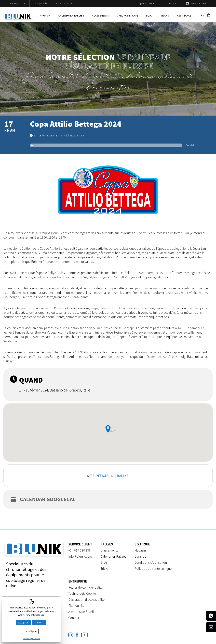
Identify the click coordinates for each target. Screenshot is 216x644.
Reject (39, 623)
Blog (149, 15)
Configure (31, 631)
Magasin (45, 15)
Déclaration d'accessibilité (86, 599)
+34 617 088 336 (64, 3)
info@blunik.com (43, 3)
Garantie (140, 556)
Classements (100, 15)
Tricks (165, 15)
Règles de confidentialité (85, 587)
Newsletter (199, 3)
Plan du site (76, 606)
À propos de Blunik (148, 3)
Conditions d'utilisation (151, 562)
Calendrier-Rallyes (71, 15)
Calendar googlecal (43, 499)
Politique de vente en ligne (153, 568)
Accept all (23, 623)
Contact (172, 3)
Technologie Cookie (82, 593)
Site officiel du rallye (108, 475)
